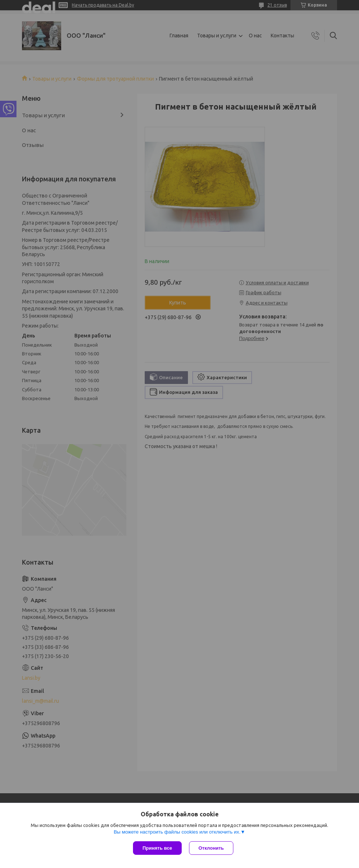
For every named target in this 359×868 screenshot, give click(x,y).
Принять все (157, 848)
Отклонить (211, 848)
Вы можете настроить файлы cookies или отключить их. (177, 832)
